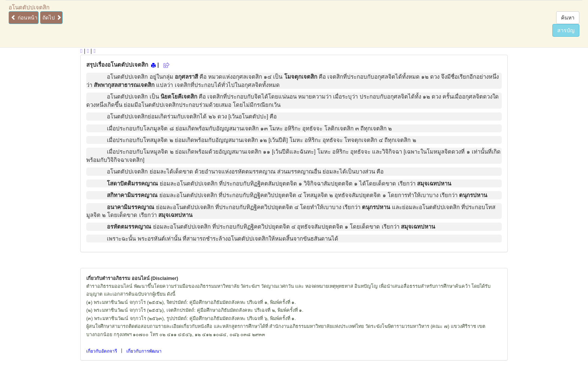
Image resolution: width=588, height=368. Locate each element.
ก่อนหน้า (24, 18)
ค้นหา (568, 18)
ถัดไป (52, 18)
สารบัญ (566, 30)
